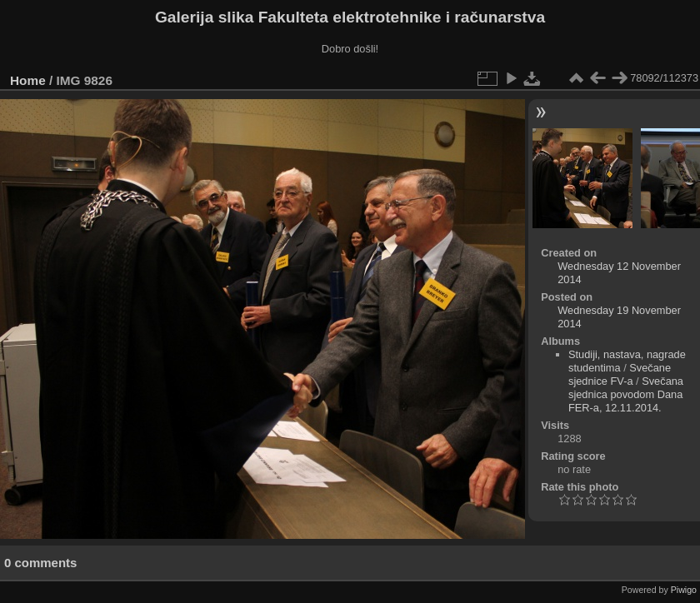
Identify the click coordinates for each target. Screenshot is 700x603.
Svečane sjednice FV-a (620, 374)
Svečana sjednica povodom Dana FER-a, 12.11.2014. (626, 394)
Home (28, 80)
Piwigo (684, 590)
